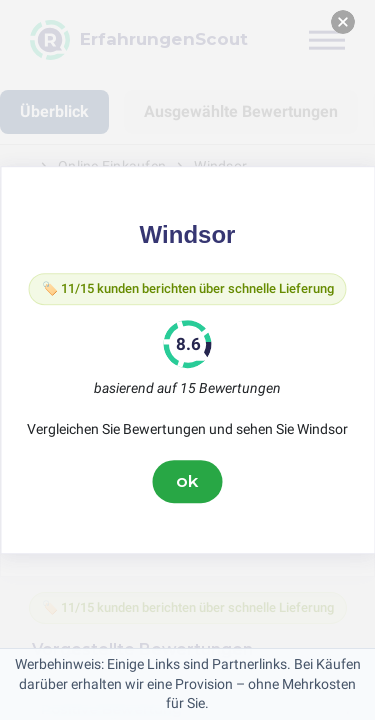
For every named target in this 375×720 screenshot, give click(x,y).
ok (188, 481)
